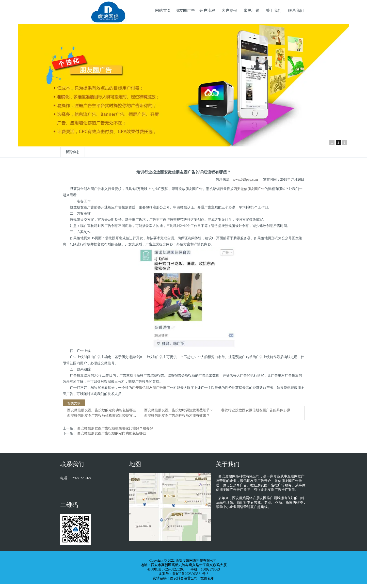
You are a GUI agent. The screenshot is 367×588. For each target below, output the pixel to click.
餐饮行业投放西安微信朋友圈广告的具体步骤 (256, 410)
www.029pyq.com (246, 180)
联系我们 (296, 10)
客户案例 (229, 10)
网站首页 (163, 10)
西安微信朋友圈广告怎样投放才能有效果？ (177, 416)
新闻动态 (72, 152)
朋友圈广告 (185, 10)
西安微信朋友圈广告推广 (151, 388)
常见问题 (252, 10)
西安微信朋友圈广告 (249, 189)
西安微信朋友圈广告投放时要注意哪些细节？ (179, 410)
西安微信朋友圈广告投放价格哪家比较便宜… (102, 416)
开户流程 (207, 10)
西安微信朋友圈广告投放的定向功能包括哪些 (102, 410)
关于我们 (274, 10)
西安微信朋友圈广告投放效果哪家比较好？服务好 (115, 428)
